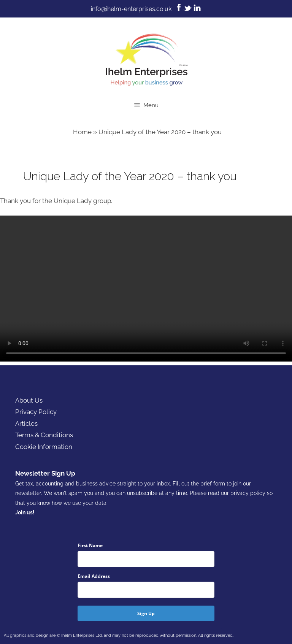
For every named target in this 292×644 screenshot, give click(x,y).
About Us (29, 400)
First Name (90, 545)
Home (82, 132)
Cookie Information (44, 447)
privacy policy (248, 493)
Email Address (94, 576)
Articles (26, 424)
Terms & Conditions (44, 435)
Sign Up (146, 613)
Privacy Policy (36, 412)
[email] (146, 590)
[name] (146, 559)
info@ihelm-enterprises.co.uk (131, 9)
